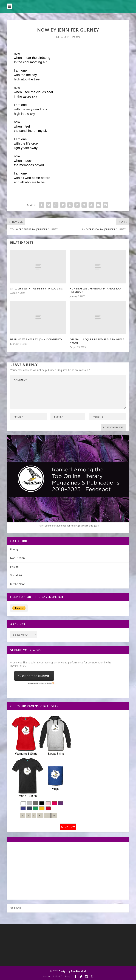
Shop (68, 976)
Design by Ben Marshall (73, 971)
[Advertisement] (40, 870)
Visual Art (16, 575)
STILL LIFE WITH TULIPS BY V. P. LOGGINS (37, 288)
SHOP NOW (68, 827)
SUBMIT (57, 976)
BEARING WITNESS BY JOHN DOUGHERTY (36, 339)
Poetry (76, 37)
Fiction (14, 567)
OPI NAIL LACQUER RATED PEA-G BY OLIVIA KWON (97, 341)
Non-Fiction (18, 558)
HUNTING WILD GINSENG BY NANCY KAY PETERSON (95, 290)
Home (46, 976)
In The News (18, 584)
